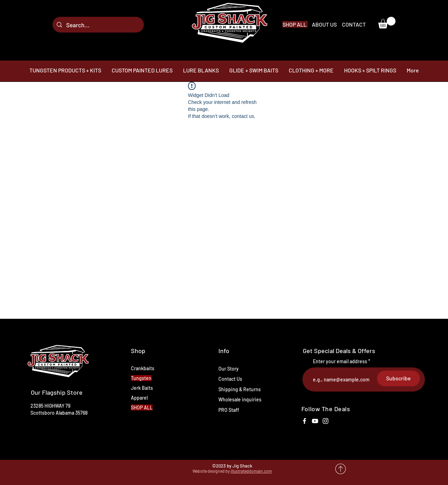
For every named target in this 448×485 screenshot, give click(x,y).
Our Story (229, 369)
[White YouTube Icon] (315, 421)
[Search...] (98, 25)
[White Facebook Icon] (304, 421)
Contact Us (230, 379)
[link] (387, 23)
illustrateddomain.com (251, 471)
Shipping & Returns (240, 389)
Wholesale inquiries (240, 399)
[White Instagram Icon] (325, 421)
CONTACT (354, 24)
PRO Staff (229, 410)
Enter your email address (340, 361)
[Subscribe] (398, 378)
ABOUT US (325, 24)
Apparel (139, 398)
